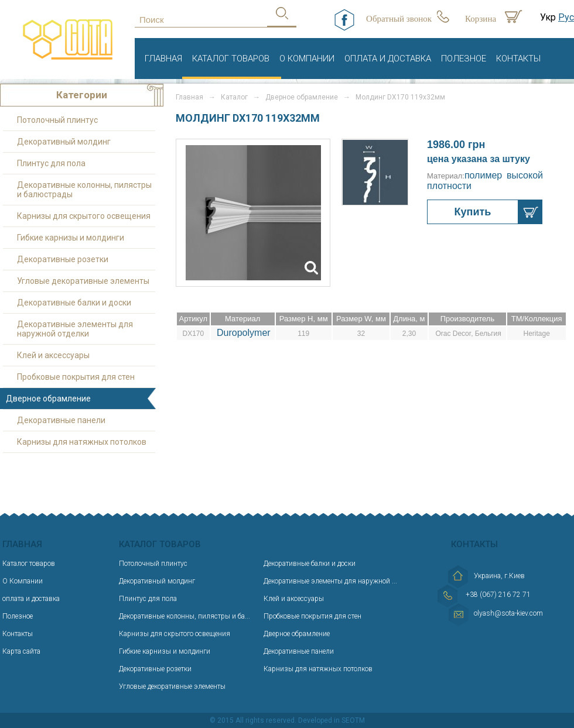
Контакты (518, 59)
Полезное (464, 59)
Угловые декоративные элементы (83, 281)
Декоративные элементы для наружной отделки (75, 329)
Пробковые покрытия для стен (76, 377)
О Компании (307, 59)
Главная (163, 59)
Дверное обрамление (297, 634)
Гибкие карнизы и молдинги (71, 238)
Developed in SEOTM (332, 720)
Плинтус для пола (51, 163)
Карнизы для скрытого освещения (84, 216)
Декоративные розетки (63, 259)
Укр (548, 17)
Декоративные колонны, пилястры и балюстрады (84, 190)
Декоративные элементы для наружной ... (330, 581)
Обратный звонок (399, 19)
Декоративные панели (61, 420)
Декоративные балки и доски (74, 303)
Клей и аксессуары (53, 355)
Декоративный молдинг (64, 142)
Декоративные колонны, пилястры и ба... (184, 616)
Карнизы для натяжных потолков (82, 442)
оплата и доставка (388, 59)
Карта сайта (21, 651)
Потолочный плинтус (57, 120)
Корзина (481, 19)
